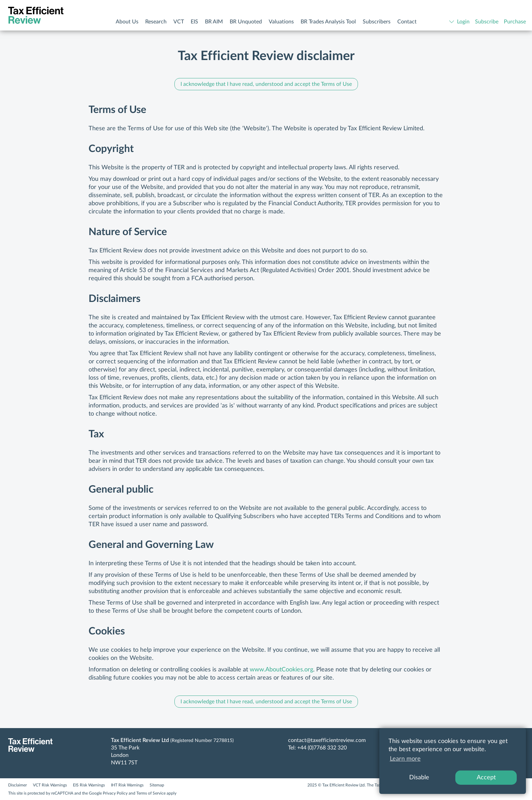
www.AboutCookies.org (281, 670)
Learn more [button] (405, 759)
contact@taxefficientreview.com (327, 740)
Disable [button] (419, 778)
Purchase (515, 22)
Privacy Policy (115, 793)
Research (156, 22)
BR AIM (214, 22)
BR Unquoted (246, 22)
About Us (127, 22)
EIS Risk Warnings (89, 785)
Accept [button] (486, 778)
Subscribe (487, 22)
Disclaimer (17, 785)
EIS (194, 22)
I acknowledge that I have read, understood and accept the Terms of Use (266, 84)
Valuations (281, 22)
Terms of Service (151, 793)
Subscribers (377, 22)
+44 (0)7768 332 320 (322, 748)
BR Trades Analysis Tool (328, 22)
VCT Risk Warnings (50, 785)
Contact (407, 22)
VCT (179, 22)
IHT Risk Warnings (127, 785)
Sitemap (157, 785)
